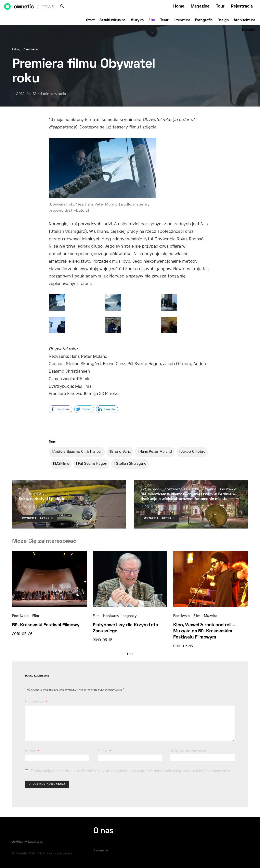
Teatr (165, 20)
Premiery (30, 50)
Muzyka (137, 20)
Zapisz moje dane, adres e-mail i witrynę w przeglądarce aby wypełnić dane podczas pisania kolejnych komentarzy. (131, 771)
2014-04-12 (26, 94)
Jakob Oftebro (193, 452)
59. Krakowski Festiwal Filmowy (46, 625)
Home (179, 6)
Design (223, 20)
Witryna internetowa (188, 751)
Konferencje (175, 489)
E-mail (105, 751)
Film (152, 20)
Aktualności (151, 489)
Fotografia (204, 20)
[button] (127, 654)
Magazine (200, 6)
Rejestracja (242, 6)
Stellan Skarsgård (131, 464)
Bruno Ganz (121, 452)
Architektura (244, 20)
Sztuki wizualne (113, 20)
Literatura (182, 20)
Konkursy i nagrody (120, 616)
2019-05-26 (22, 634)
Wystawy (228, 489)
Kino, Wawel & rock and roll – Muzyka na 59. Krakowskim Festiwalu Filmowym (204, 631)
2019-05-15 (103, 640)
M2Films (62, 464)
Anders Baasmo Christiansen (78, 452)
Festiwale (20, 616)
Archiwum (101, 851)
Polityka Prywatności (56, 854)
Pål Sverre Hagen (93, 464)
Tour (220, 6)
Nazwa (32, 751)
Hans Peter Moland (156, 452)
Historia (249, 30)
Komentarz (35, 702)
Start (90, 20)
